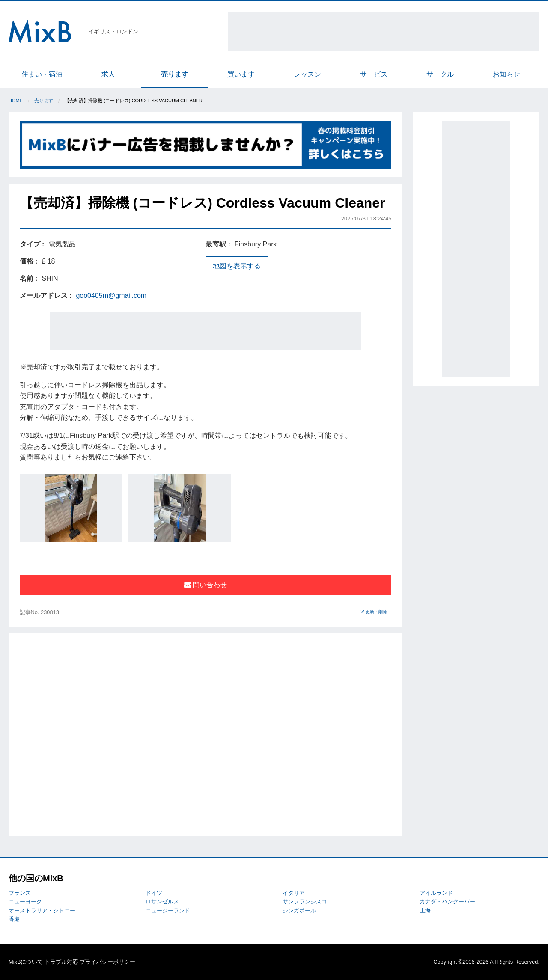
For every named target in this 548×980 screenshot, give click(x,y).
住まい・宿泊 (42, 74)
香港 (14, 919)
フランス (20, 893)
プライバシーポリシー (107, 962)
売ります (175, 74)
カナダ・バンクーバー (447, 901)
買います (241, 74)
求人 (108, 74)
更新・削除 (374, 612)
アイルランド (436, 893)
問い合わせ (205, 585)
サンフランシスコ (305, 901)
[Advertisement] (384, 32)
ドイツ (154, 893)
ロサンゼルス (162, 901)
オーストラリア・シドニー (42, 910)
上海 (425, 910)
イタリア (294, 893)
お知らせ (506, 74)
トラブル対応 (61, 962)
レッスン (307, 74)
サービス (374, 74)
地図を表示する (237, 266)
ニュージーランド (168, 910)
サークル (440, 74)
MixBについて (26, 962)
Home (16, 101)
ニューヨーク (25, 901)
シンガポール (299, 910)
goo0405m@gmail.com (111, 295)
